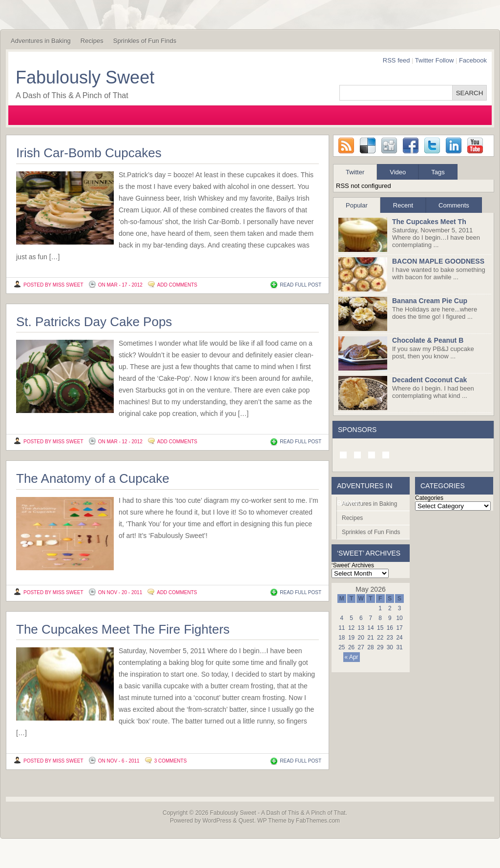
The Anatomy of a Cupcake (93, 478)
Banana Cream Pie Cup (430, 301)
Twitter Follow (434, 60)
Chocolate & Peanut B (428, 340)
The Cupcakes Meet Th (429, 222)
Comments (454, 205)
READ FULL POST (301, 285)
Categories (429, 498)
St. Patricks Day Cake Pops (94, 322)
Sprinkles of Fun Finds (145, 41)
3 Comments (171, 761)
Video (398, 172)
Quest (246, 821)
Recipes (92, 41)
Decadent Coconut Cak (429, 380)
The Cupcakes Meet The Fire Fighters (123, 629)
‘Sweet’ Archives (353, 565)
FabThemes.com (318, 821)
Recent (403, 205)
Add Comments (177, 285)
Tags (438, 172)
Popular (357, 205)
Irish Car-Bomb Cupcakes (89, 153)
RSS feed (396, 60)
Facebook (473, 60)
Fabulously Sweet (85, 77)
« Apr (352, 657)
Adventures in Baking (41, 41)
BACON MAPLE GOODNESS (438, 261)
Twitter (355, 172)
